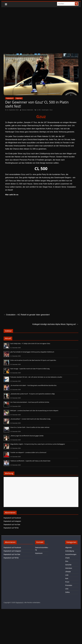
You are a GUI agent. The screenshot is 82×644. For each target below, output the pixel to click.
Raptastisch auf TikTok (11, 528)
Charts (67, 558)
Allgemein (19, 98)
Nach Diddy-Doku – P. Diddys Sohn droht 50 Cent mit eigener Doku (30, 344)
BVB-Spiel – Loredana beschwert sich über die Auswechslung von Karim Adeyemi (34, 411)
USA (67, 589)
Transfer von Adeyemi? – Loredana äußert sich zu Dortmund (28, 452)
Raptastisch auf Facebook (12, 518)
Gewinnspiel (45, 110)
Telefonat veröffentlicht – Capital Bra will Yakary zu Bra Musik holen (30, 461)
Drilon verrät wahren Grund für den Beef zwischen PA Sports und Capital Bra (33, 360)
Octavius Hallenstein (27, 110)
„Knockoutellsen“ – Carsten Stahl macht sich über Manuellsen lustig (30, 419)
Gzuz (51, 110)
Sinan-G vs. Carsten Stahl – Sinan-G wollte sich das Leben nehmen (30, 427)
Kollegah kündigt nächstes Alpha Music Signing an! (55, 324)
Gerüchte (68, 565)
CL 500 (39, 110)
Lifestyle (68, 572)
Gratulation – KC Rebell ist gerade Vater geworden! (27, 315)
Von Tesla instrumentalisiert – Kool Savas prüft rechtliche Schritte (30, 402)
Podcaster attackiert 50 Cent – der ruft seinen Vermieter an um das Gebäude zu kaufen (36, 377)
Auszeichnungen (71, 554)
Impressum (39, 553)
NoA (67, 578)
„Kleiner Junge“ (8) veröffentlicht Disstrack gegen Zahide (27, 436)
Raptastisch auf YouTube (12, 525)
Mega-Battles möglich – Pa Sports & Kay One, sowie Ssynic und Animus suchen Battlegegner (38, 444)
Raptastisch (10, 98)
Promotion (69, 585)
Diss (67, 561)
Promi (67, 582)
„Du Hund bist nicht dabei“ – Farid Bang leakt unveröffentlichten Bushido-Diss (33, 385)
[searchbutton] (76, 4)
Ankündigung (70, 551)
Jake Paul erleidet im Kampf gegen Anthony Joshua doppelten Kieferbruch (32, 352)
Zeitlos (67, 592)
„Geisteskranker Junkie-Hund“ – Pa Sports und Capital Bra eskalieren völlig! (33, 394)
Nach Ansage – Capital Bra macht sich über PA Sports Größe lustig (30, 369)
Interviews (69, 568)
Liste (67, 575)
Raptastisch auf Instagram (12, 521)
